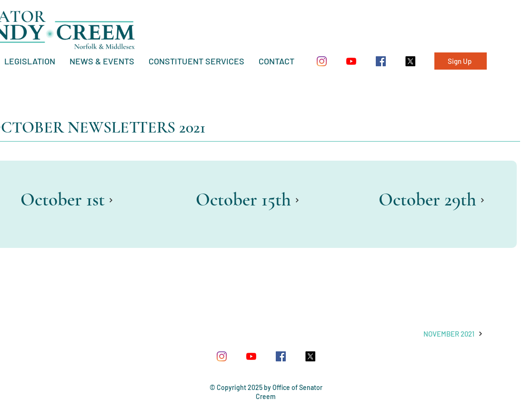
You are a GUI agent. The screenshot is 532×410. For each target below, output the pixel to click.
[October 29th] (432, 200)
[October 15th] (248, 200)
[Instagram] (322, 61)
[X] (410, 61)
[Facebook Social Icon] (381, 61)
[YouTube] (351, 61)
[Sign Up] (461, 61)
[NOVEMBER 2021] (453, 334)
